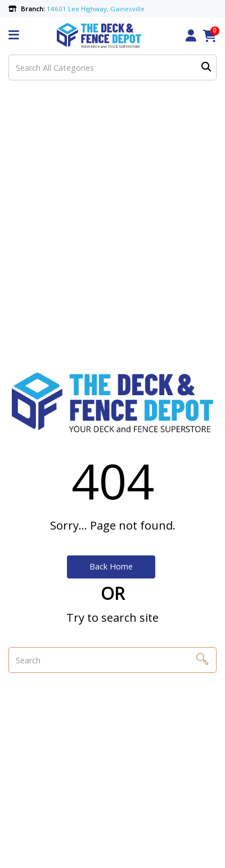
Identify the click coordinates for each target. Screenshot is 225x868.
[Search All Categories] (112, 67)
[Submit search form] (206, 68)
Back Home (111, 566)
